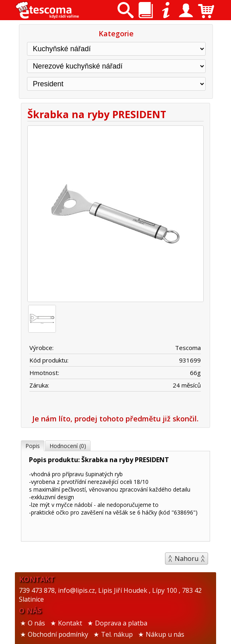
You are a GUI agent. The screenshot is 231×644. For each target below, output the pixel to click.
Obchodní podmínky (58, 634)
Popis (33, 446)
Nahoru (187, 559)
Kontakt (70, 623)
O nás (36, 623)
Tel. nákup (117, 634)
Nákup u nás (165, 634)
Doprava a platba (121, 623)
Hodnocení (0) (68, 446)
